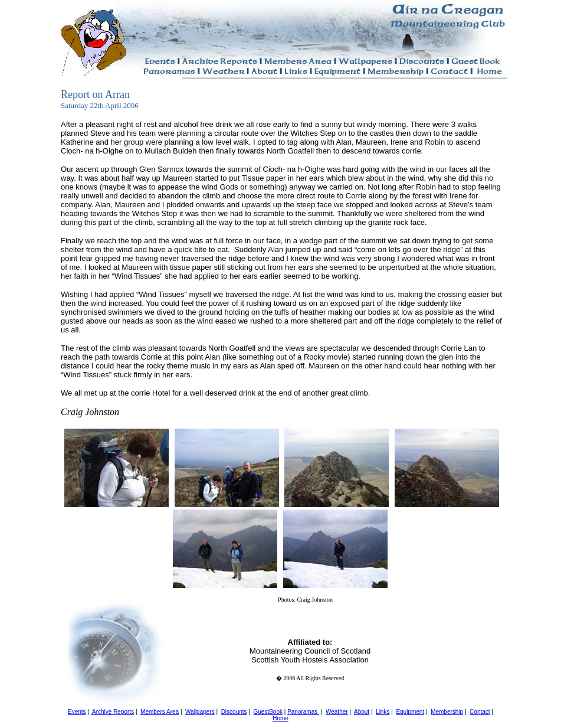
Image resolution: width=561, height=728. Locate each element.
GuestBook (268, 712)
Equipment (410, 712)
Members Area (160, 712)
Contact (480, 712)
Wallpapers (200, 712)
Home (280, 718)
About (362, 712)
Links (383, 712)
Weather (337, 712)
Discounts (234, 712)
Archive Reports (112, 712)
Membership (447, 712)
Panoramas (303, 712)
